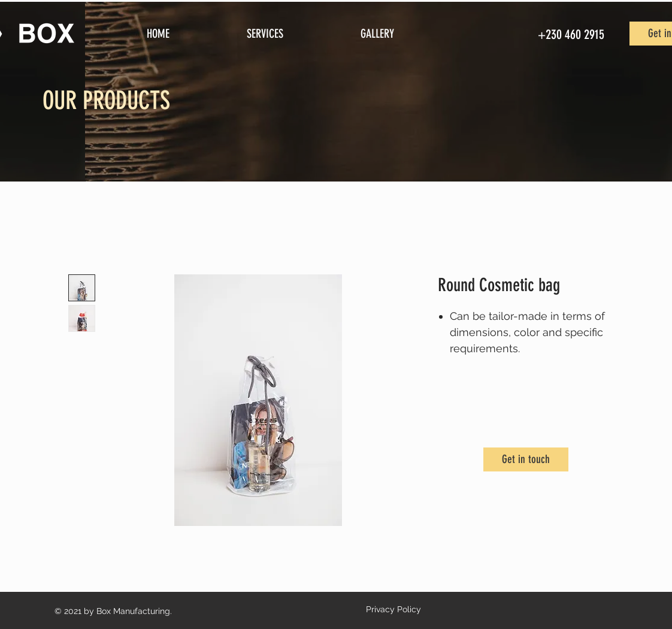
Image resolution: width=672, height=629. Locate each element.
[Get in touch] (526, 459)
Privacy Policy (393, 609)
